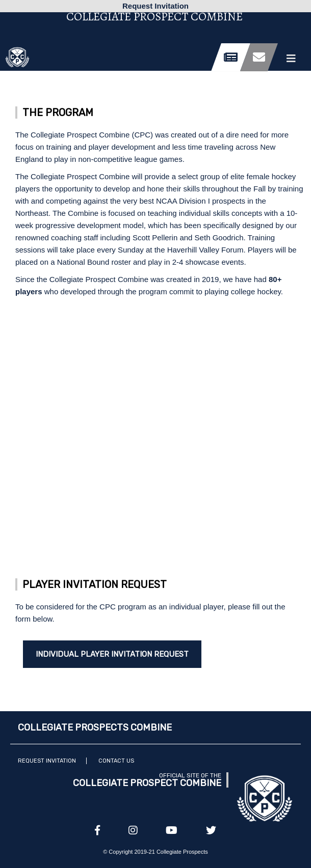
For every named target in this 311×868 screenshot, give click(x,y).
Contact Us (116, 761)
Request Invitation (47, 761)
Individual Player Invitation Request (112, 654)
